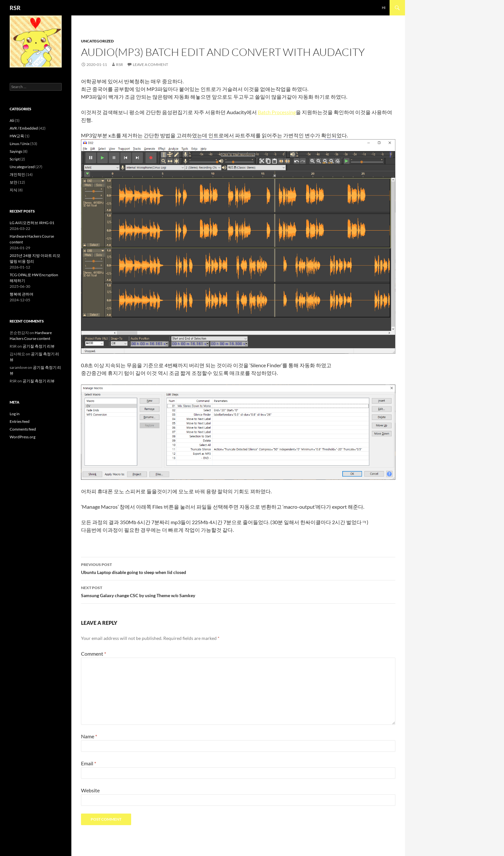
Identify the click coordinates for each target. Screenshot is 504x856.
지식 (14, 190)
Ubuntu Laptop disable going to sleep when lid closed (238, 568)
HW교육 (17, 136)
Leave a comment (150, 64)
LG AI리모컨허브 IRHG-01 (32, 223)
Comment (94, 654)
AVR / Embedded (24, 128)
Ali (12, 120)
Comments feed (23, 429)
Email (89, 763)
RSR (15, 8)
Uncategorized (97, 41)
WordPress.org (22, 437)
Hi (384, 8)
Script (15, 159)
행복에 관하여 (22, 294)
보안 (14, 182)
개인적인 (17, 174)
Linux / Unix (20, 144)
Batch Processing (277, 112)
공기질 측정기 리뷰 (39, 346)
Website (90, 790)
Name (89, 736)
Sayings (16, 151)
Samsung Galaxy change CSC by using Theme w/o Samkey (238, 591)
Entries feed (20, 421)
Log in (15, 414)
